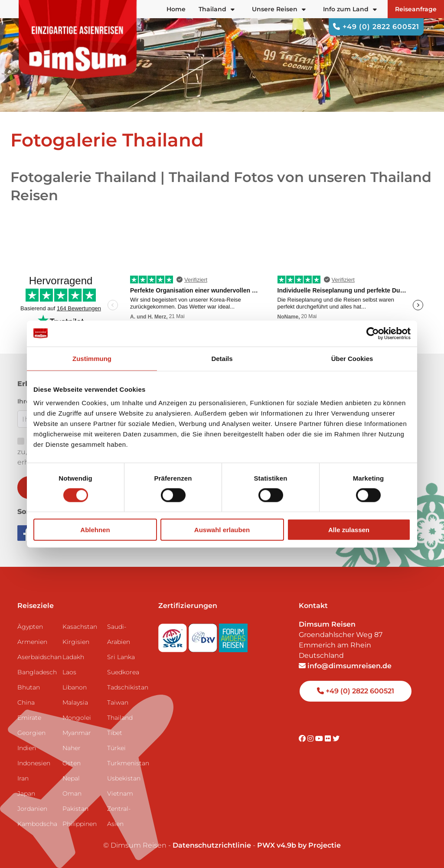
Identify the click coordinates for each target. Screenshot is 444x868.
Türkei (116, 748)
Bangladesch (36, 672)
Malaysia (75, 702)
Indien (27, 748)
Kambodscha (36, 824)
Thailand (120, 718)
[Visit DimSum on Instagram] (311, 739)
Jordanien (32, 809)
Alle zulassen (349, 530)
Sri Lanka (121, 657)
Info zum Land (350, 9)
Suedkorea (123, 672)
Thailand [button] (217, 9)
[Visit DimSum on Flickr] (329, 739)
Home (176, 9)
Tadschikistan (126, 687)
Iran (23, 778)
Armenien (32, 642)
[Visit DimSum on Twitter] (336, 739)
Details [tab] (222, 358)
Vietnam (120, 793)
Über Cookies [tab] (352, 358)
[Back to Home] (78, 39)
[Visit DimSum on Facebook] (26, 532)
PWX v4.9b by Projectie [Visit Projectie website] (299, 845)
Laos (69, 672)
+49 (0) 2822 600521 (376, 27)
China (26, 702)
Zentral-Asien (119, 816)
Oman (72, 793)
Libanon (75, 687)
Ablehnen (95, 530)
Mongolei (77, 718)
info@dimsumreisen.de (345, 666)
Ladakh (73, 657)
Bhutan (29, 687)
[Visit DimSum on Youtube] (320, 739)
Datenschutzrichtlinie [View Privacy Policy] (212, 845)
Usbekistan (124, 778)
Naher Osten (72, 756)
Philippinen (80, 824)
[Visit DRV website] (204, 635)
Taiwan (118, 702)
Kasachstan (80, 627)
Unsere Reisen (279, 9)
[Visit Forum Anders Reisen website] (233, 635)
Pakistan (75, 809)
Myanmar (77, 733)
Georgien (31, 733)
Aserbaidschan (36, 657)
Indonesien (34, 763)
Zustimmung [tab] (92, 358)
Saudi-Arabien (119, 634)
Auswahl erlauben (222, 530)
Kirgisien (76, 642)
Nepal (71, 778)
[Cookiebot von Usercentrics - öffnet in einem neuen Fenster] (373, 333)
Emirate (29, 718)
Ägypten (30, 627)
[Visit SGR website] (173, 635)
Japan (26, 793)
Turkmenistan (126, 763)
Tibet (115, 733)
